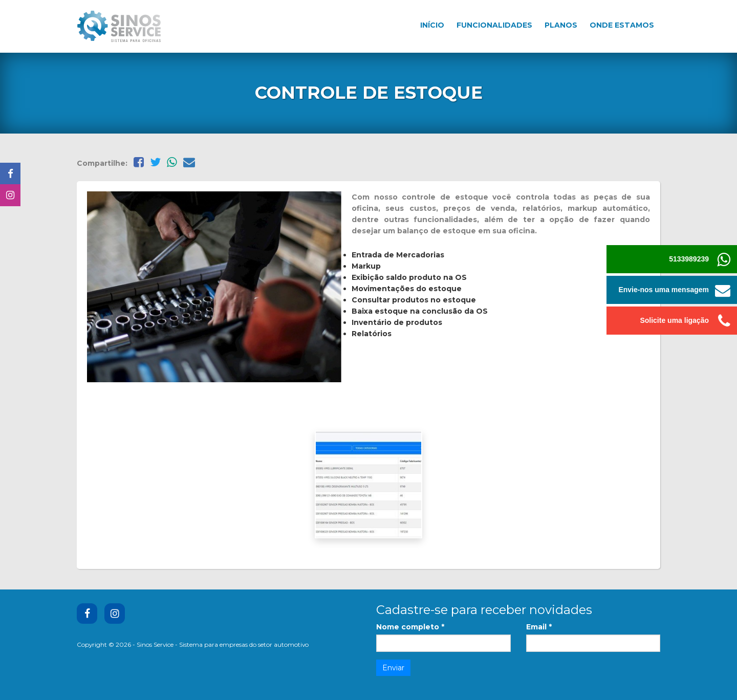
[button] (723, 290)
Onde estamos (622, 25)
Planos (561, 25)
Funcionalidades (494, 25)
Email (539, 627)
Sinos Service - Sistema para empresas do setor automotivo (223, 644)
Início (432, 25)
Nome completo (410, 627)
